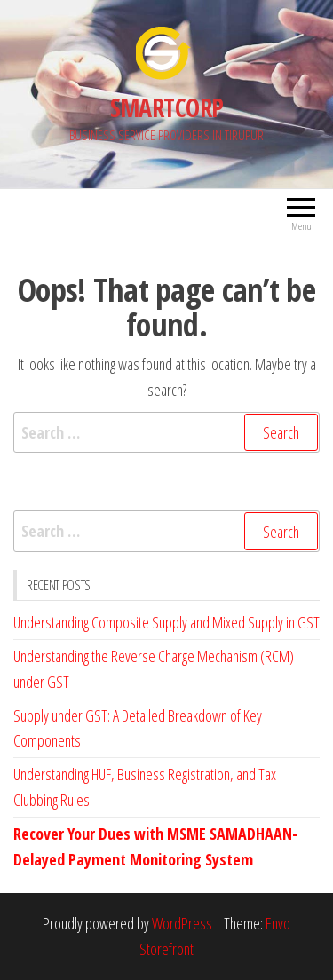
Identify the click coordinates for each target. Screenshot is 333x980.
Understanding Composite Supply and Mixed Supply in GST (166, 622)
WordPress (182, 923)
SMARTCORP (167, 107)
